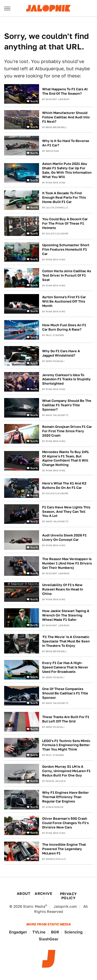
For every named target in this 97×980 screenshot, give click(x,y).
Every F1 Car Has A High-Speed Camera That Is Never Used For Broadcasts (65, 667)
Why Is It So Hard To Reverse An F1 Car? (66, 143)
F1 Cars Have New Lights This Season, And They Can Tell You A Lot (66, 512)
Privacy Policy (69, 896)
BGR (55, 932)
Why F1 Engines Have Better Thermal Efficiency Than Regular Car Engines (65, 797)
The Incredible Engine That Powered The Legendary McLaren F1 (64, 849)
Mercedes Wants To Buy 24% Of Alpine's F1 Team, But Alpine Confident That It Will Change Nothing (65, 458)
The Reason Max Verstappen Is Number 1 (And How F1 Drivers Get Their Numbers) (67, 563)
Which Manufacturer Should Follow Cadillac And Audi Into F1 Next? (66, 117)
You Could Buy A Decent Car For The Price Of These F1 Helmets (65, 223)
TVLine (39, 932)
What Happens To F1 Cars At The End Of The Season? (65, 91)
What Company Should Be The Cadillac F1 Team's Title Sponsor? (67, 405)
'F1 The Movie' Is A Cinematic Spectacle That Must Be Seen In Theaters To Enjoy (66, 641)
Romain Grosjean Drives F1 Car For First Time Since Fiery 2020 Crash (67, 431)
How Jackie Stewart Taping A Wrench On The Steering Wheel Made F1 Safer (66, 615)
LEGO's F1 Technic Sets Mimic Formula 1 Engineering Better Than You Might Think (66, 745)
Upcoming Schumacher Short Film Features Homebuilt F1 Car (66, 249)
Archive (43, 894)
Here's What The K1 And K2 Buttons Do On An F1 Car (64, 485)
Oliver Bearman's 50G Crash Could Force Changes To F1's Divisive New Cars (65, 823)
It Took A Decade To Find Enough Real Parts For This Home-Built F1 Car (64, 197)
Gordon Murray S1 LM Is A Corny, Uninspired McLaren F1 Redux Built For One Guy (66, 771)
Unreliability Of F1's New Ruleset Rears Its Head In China (63, 589)
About (24, 894)
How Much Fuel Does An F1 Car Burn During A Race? (64, 327)
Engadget (18, 932)
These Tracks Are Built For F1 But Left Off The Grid (66, 719)
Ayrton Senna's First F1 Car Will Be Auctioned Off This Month (64, 301)
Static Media (34, 906)
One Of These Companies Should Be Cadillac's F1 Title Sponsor (65, 693)
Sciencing (73, 932)
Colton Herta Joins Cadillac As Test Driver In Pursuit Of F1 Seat (67, 275)
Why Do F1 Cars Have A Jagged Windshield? (61, 353)
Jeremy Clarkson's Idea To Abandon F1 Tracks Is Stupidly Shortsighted (66, 379)
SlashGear (49, 939)
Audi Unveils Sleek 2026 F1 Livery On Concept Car (64, 537)
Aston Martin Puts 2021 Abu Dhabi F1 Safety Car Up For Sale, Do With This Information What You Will (67, 170)
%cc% (34, 101)
